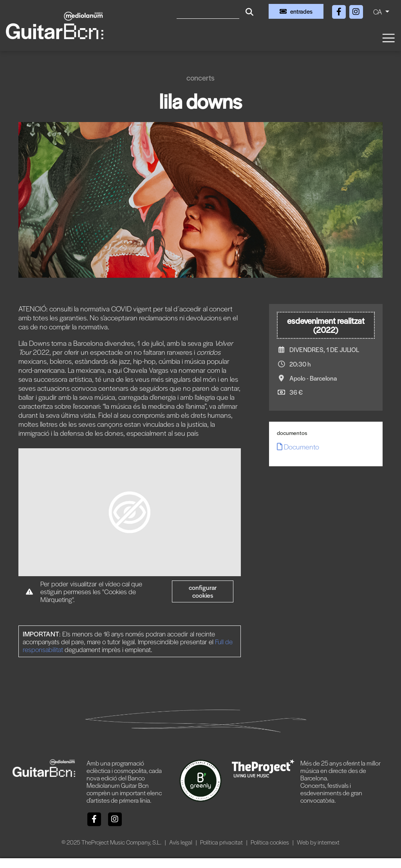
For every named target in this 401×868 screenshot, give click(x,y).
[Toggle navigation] (388, 37)
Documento (298, 447)
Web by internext (318, 842)
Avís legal (181, 842)
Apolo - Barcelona (313, 378)
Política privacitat (222, 842)
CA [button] (378, 12)
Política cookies (270, 842)
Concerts (200, 78)
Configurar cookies (203, 591)
